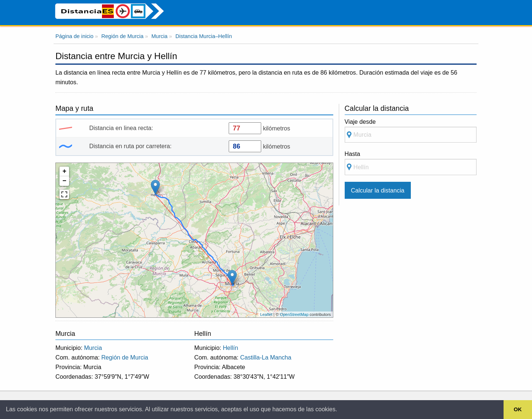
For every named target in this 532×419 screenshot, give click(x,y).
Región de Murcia (125, 357)
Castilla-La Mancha (266, 357)
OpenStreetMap (294, 314)
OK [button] (518, 409)
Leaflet (266, 314)
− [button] (64, 181)
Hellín (230, 348)
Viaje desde (411, 131)
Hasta (411, 163)
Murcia (93, 348)
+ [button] (64, 171)
